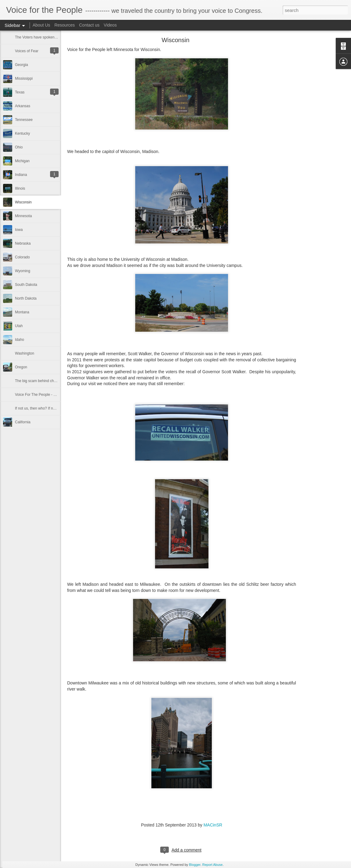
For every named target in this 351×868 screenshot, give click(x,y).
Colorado (22, 257)
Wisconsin (23, 202)
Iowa (19, 230)
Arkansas (23, 106)
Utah (19, 326)
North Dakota (26, 298)
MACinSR (213, 825)
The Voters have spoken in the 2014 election (51, 37)
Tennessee (24, 120)
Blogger (195, 865)
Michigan (22, 161)
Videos (110, 25)
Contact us (89, 25)
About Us (42, 25)
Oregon (21, 367)
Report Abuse (213, 865)
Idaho (20, 340)
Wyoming (23, 271)
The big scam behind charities (39, 381)
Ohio (19, 147)
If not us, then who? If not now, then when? (50, 408)
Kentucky (22, 133)
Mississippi (24, 78)
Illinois (20, 188)
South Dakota (26, 285)
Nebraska (23, 243)
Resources (65, 25)
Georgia (22, 65)
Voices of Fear (27, 51)
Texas (20, 92)
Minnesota (23, 216)
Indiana (21, 175)
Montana (22, 312)
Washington (25, 353)
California (23, 422)
